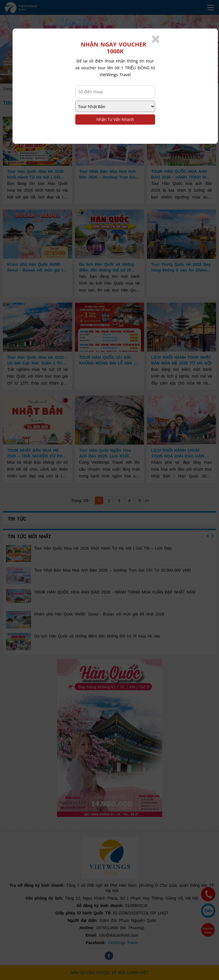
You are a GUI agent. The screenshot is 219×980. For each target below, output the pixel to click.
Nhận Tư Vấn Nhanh (115, 119)
